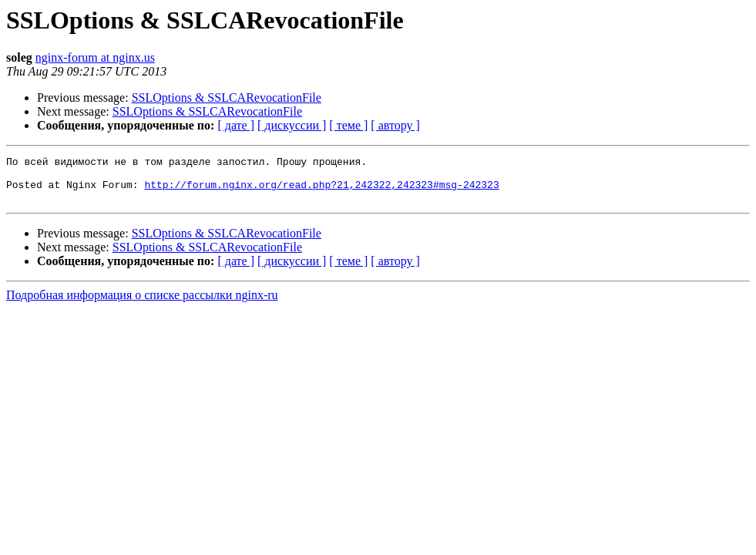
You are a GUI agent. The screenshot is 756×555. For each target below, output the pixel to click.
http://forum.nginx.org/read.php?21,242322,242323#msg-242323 (321, 191)
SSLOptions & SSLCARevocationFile (227, 98)
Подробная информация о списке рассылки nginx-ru (142, 304)
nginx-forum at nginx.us (95, 57)
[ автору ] (395, 125)
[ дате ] (236, 125)
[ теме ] (348, 125)
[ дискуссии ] (292, 125)
